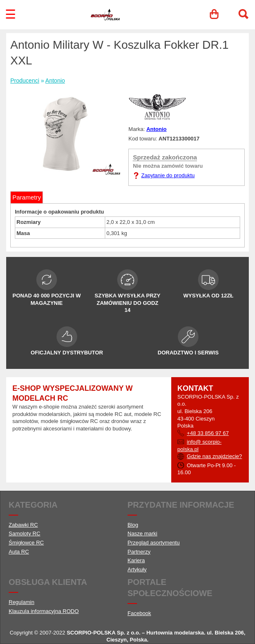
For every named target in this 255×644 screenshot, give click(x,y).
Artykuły (137, 569)
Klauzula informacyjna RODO (44, 611)
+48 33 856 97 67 (208, 433)
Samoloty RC (25, 533)
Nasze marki (142, 533)
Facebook (139, 613)
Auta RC (19, 552)
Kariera (136, 560)
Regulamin (21, 602)
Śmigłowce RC (26, 543)
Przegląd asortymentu (153, 543)
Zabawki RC (23, 525)
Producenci (25, 81)
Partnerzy (139, 552)
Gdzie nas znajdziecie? (215, 456)
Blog (133, 525)
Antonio (55, 81)
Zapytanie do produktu (168, 175)
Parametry (27, 197)
